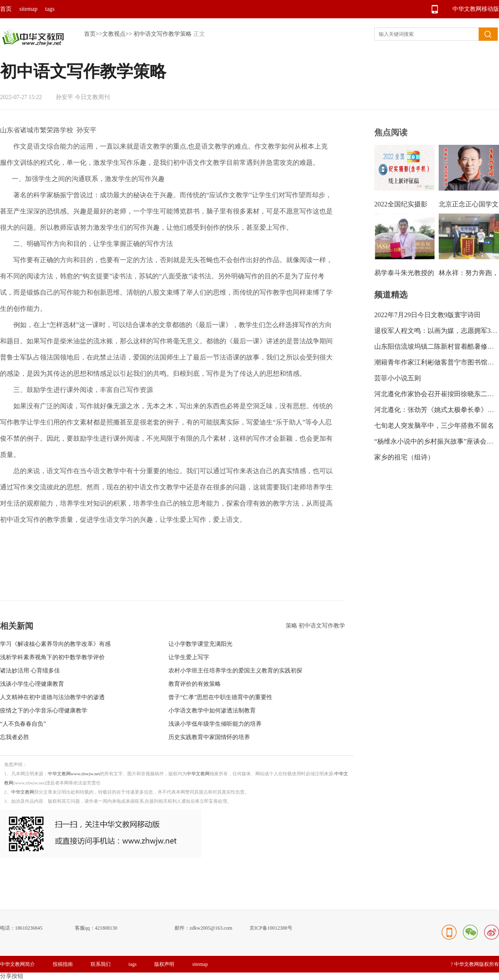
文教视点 (114, 34)
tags (50, 9)
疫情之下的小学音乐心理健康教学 (44, 711)
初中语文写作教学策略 (163, 34)
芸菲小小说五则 (398, 378)
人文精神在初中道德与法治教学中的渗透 (52, 697)
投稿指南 (63, 964)
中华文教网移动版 (476, 9)
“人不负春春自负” (23, 724)
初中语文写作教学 (322, 626)
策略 (292, 626)
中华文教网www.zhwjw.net (74, 774)
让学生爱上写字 (189, 657)
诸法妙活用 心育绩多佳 (30, 671)
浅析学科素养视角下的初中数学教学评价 (52, 657)
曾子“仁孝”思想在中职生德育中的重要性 (220, 697)
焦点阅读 (391, 132)
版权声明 (164, 964)
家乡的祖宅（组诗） (404, 457)
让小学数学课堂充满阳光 (200, 644)
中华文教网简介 (17, 964)
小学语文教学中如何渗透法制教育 (212, 711)
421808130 (106, 928)
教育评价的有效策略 (195, 684)
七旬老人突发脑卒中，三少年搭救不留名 (434, 425)
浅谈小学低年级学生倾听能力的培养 (215, 724)
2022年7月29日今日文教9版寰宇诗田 (427, 315)
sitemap (29, 9)
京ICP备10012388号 (271, 928)
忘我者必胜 (15, 737)
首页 (6, 9)
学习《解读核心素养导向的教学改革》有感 (55, 644)
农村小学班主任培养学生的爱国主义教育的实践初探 (235, 671)
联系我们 (101, 964)
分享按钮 (12, 976)
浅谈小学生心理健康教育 (32, 684)
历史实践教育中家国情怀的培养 (209, 737)
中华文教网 (198, 774)
